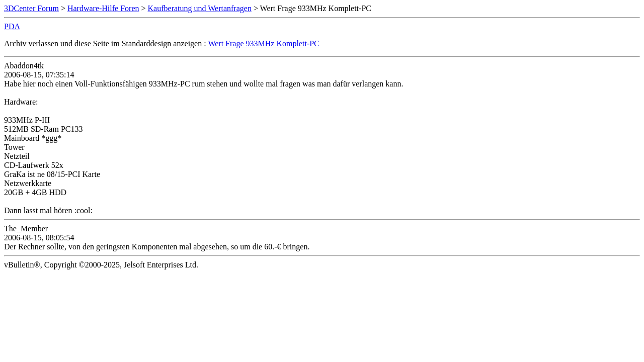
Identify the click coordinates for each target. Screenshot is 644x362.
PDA (12, 26)
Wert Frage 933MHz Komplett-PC (263, 43)
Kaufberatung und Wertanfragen (200, 8)
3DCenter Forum (31, 8)
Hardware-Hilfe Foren (103, 8)
